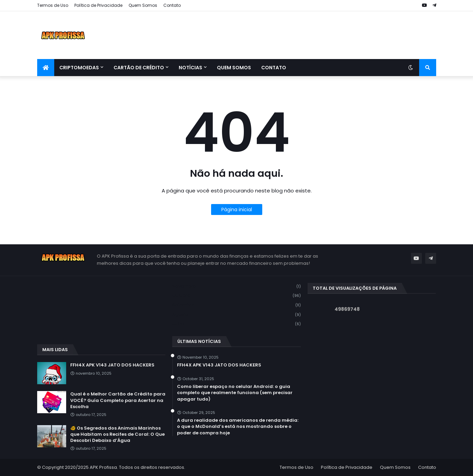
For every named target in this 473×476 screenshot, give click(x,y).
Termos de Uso (53, 5)
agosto (236, 315)
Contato (172, 5)
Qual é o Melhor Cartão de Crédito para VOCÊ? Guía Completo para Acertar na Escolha (118, 400)
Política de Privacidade (98, 5)
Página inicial (237, 210)
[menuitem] (46, 68)
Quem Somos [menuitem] (234, 68)
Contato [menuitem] (274, 68)
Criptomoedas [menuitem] (79, 68)
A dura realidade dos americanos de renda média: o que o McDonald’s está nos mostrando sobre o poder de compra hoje (238, 427)
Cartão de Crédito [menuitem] (139, 68)
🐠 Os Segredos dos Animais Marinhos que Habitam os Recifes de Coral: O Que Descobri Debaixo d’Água (117, 434)
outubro (236, 296)
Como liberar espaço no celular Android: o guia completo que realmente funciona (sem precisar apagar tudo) (235, 393)
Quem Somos (143, 5)
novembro (236, 286)
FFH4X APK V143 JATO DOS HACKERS (112, 365)
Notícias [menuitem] (190, 68)
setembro (236, 305)
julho (236, 324)
